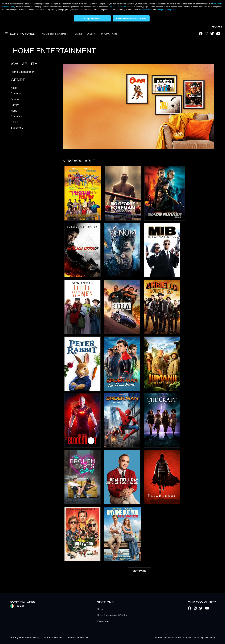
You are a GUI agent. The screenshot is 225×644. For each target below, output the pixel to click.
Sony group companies (166, 10)
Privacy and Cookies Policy (25, 638)
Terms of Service (53, 638)
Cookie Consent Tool (117, 7)
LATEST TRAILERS (85, 34)
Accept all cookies (92, 18)
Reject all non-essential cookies (131, 18)
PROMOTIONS (109, 34)
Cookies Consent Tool (78, 638)
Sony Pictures (146, 10)
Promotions (103, 621)
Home (100, 609)
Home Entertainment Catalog (112, 615)
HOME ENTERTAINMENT (56, 34)
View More (139, 571)
